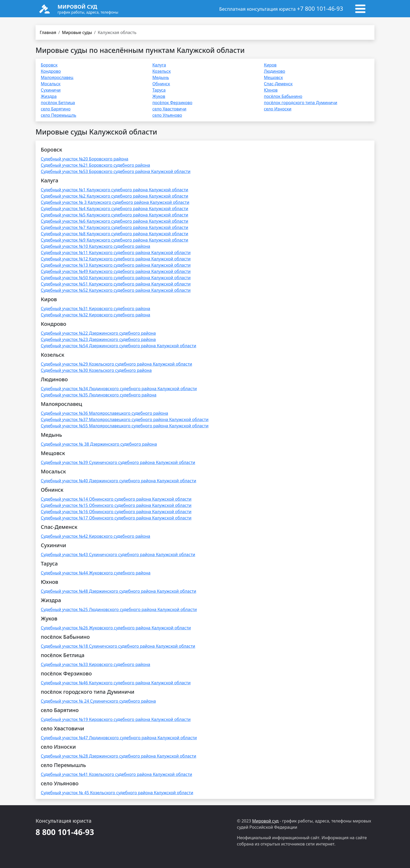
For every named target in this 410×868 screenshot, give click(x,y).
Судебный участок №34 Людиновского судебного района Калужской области (119, 389)
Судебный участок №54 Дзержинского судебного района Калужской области (118, 346)
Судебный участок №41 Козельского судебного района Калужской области (116, 774)
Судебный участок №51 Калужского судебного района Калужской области (116, 284)
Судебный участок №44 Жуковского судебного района (96, 573)
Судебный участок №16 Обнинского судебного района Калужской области (116, 512)
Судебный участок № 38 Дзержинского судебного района (99, 444)
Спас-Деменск (278, 84)
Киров (270, 65)
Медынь (161, 77)
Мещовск (273, 77)
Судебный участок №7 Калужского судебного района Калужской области (115, 227)
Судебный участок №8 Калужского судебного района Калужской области (115, 234)
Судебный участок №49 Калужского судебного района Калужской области (116, 271)
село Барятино (56, 109)
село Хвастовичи (169, 109)
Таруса (159, 90)
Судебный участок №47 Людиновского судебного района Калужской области (119, 738)
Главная (48, 32)
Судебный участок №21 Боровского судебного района (95, 165)
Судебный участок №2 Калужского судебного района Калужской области (115, 196)
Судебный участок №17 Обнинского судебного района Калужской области (116, 518)
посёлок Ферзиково (172, 103)
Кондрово (51, 71)
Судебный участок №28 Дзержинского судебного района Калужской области (118, 756)
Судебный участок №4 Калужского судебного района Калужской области (115, 209)
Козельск (162, 71)
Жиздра (49, 96)
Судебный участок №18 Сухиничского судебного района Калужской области (118, 646)
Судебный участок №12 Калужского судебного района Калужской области (116, 259)
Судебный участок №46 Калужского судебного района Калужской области (116, 683)
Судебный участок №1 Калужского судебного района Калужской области (115, 190)
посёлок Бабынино (283, 96)
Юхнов (271, 90)
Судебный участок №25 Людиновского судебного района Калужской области (119, 609)
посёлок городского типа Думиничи (300, 103)
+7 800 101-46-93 (320, 8)
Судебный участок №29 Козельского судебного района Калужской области (116, 364)
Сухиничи (51, 90)
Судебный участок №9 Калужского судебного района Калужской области (115, 240)
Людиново (274, 71)
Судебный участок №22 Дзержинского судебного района (98, 333)
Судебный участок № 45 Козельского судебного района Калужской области (117, 793)
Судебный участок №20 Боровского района (85, 159)
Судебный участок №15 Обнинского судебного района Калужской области (116, 505)
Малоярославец (57, 77)
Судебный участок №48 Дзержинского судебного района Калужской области (118, 591)
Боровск (49, 65)
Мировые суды (77, 32)
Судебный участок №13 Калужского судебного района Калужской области (116, 265)
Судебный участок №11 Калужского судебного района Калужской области (116, 253)
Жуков (159, 96)
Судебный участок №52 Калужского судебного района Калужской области (116, 290)
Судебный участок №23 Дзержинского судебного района (98, 339)
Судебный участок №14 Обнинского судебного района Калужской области (116, 499)
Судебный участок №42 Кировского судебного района (96, 536)
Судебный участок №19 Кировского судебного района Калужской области (116, 719)
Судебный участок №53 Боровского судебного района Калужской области (116, 171)
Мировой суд (265, 821)
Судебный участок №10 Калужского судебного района (95, 246)
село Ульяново (167, 115)
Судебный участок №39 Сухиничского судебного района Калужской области (118, 462)
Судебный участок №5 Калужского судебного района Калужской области (115, 215)
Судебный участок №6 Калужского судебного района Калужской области (115, 221)
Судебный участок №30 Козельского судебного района (96, 370)
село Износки (278, 109)
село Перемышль (59, 115)
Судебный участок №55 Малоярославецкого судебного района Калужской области (125, 426)
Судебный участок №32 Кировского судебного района (96, 315)
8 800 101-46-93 (65, 832)
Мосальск (51, 84)
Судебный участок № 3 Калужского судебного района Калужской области (115, 202)
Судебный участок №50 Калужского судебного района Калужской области (116, 278)
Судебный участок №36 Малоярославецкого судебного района (104, 413)
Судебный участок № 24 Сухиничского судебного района (98, 701)
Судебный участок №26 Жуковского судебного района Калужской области (116, 628)
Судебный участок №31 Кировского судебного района (96, 309)
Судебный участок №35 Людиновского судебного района (99, 395)
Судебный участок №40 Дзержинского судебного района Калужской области (118, 481)
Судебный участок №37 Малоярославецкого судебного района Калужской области (125, 419)
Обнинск (161, 84)
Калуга (159, 65)
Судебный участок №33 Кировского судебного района (96, 664)
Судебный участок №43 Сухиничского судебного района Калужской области (118, 555)
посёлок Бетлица (58, 103)
